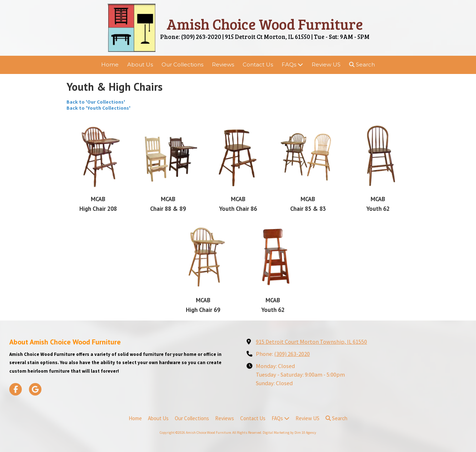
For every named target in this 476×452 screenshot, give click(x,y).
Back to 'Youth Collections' (100, 108)
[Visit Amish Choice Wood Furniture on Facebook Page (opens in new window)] (16, 389)
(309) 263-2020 (292, 354)
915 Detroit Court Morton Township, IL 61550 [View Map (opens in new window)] (311, 342)
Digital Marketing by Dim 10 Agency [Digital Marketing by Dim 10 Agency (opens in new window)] (289, 433)
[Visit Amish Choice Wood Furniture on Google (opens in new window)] (35, 389)
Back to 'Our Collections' (96, 102)
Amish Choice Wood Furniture (265, 24)
